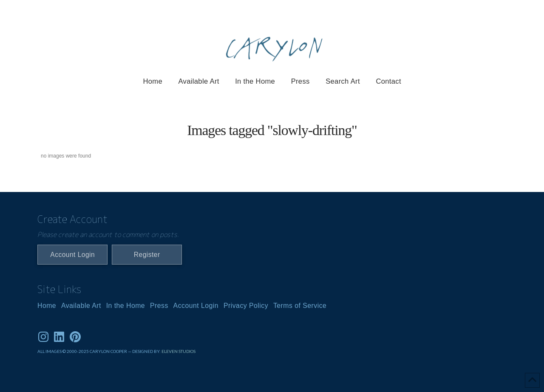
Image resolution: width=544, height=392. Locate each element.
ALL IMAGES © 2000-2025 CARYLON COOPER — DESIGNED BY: (99, 351)
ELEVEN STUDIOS (178, 351)
